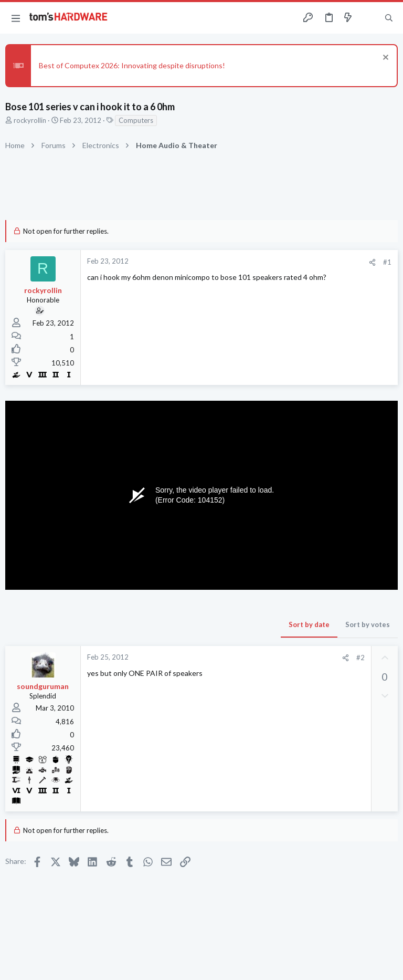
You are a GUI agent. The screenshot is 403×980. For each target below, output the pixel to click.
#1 (387, 262)
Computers (136, 120)
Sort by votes (368, 624)
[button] (16, 18)
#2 (360, 658)
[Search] (389, 18)
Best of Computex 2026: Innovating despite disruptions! (132, 65)
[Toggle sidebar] (368, 18)
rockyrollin (30, 120)
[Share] (372, 262)
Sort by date (309, 624)
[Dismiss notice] (384, 59)
